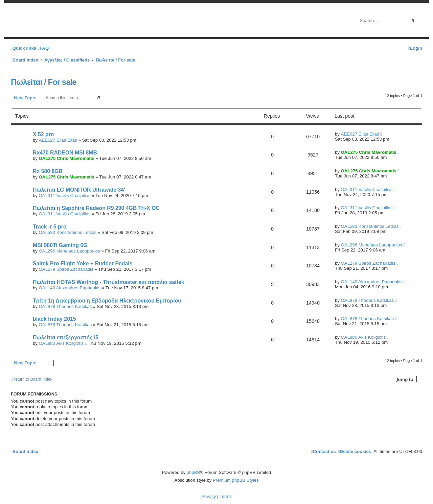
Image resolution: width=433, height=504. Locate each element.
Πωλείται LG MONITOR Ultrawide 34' (79, 190)
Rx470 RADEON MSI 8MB (65, 153)
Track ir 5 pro (50, 227)
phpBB (193, 472)
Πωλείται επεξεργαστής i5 (66, 338)
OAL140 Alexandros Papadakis (70, 288)
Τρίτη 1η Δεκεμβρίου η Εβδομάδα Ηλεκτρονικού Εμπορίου (107, 301)
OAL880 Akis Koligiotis (61, 343)
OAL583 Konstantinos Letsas (68, 232)
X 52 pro (43, 134)
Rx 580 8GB (48, 171)
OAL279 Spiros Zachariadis (66, 269)
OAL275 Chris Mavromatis (67, 158)
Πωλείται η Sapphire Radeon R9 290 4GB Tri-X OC (96, 208)
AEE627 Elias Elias (58, 140)
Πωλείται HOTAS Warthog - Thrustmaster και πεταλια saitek (109, 282)
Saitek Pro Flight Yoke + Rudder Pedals (83, 263)
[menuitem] (43, 48)
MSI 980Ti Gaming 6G (60, 245)
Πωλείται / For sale (44, 82)
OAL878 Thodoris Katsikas (65, 306)
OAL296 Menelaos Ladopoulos (70, 251)
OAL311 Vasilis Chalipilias (65, 196)
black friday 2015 (54, 319)
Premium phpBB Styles (236, 480)
